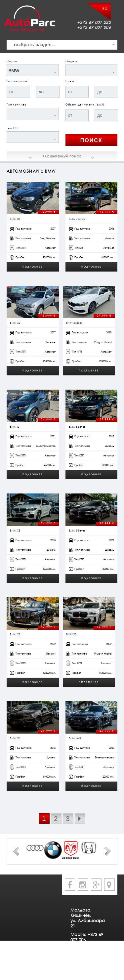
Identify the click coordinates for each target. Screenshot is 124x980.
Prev (16, 851)
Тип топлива (17, 105)
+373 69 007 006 (94, 27)
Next (108, 851)
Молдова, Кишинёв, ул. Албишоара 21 (88, 918)
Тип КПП (13, 128)
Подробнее (33, 267)
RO (105, 9)
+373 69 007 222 (94, 22)
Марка (12, 61)
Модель (72, 61)
